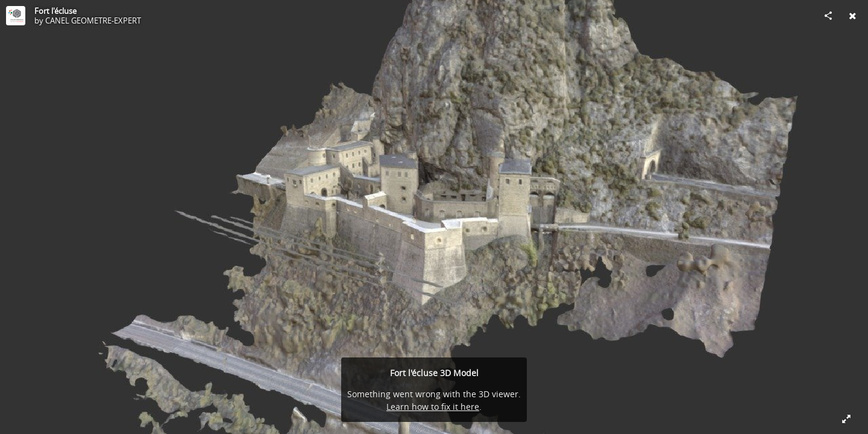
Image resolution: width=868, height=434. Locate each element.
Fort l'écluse (55, 11)
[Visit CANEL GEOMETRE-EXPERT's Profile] (16, 16)
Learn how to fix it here (433, 407)
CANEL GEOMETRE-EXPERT (93, 20)
